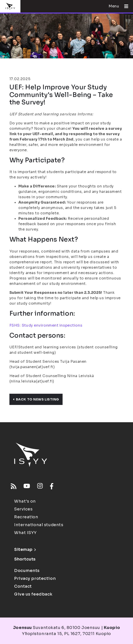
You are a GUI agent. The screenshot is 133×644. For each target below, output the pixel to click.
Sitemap (25, 549)
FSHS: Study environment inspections (46, 325)
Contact (23, 586)
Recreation (26, 517)
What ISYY (25, 533)
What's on (25, 501)
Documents (27, 571)
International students (39, 525)
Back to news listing (36, 399)
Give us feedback (33, 594)
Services (23, 509)
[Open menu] (124, 6)
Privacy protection (35, 578)
